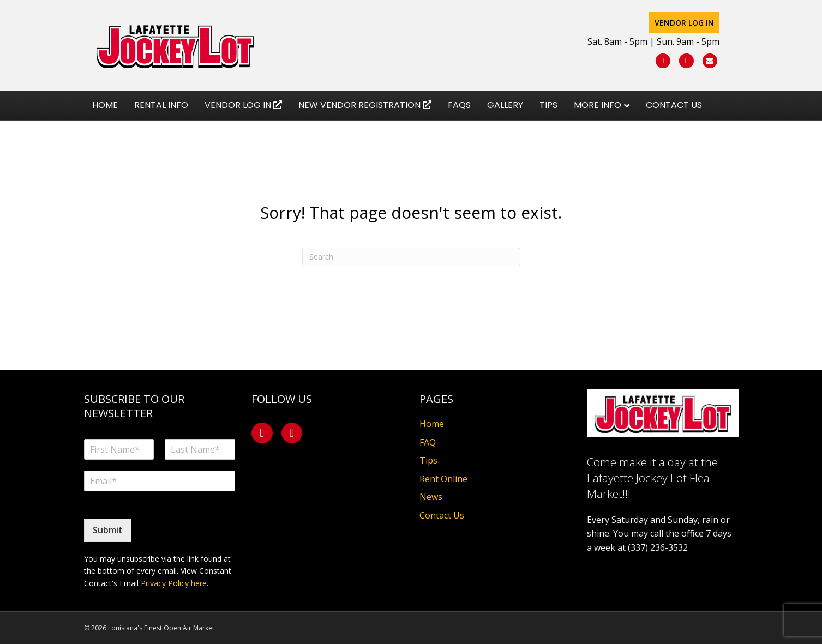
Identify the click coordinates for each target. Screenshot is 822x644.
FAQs (459, 110)
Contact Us (674, 110)
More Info (598, 110)
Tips (548, 110)
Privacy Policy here (174, 583)
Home (105, 110)
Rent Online (443, 479)
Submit (108, 530)
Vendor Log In (695, 23)
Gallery (505, 110)
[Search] (411, 257)
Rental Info (161, 110)
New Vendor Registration (365, 110)
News (431, 497)
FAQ (428, 442)
